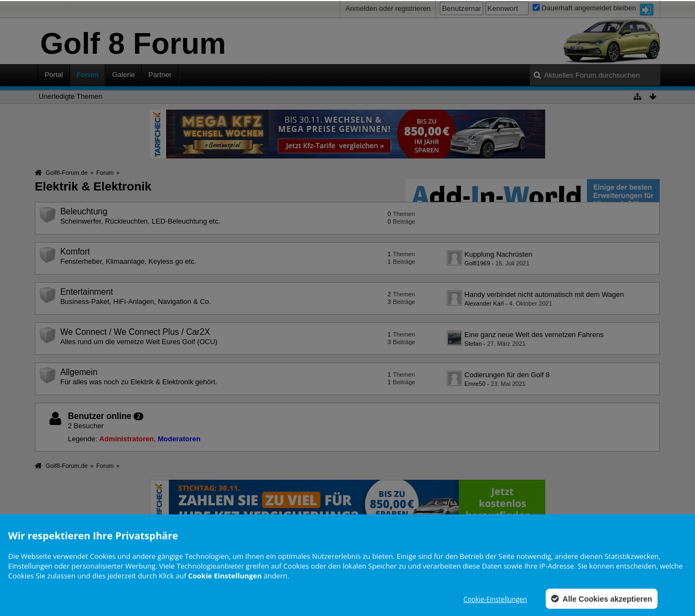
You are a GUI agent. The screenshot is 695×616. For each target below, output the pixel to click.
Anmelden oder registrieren (388, 8)
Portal (54, 75)
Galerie (123, 75)
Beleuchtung (84, 211)
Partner (160, 75)
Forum (87, 75)
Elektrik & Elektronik (93, 186)
